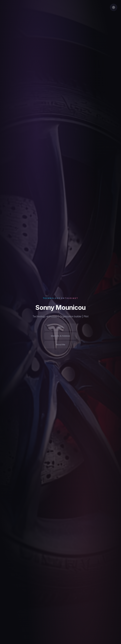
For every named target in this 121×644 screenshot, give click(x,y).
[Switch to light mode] (114, 7)
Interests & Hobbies (60, 337)
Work (61, 328)
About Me (61, 345)
